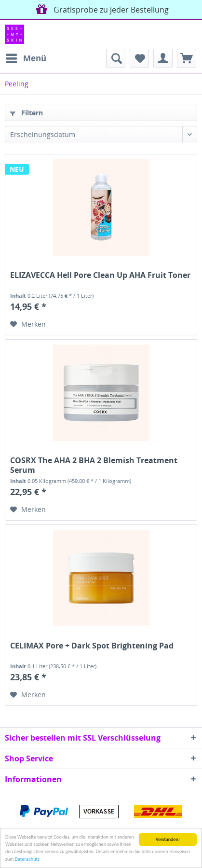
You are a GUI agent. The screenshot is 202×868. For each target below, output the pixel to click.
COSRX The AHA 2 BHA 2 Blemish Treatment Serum (94, 465)
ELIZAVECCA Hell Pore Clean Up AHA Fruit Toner (100, 275)
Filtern (27, 113)
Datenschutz (27, 859)
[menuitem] (26, 58)
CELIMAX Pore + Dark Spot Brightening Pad (92, 646)
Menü (26, 57)
